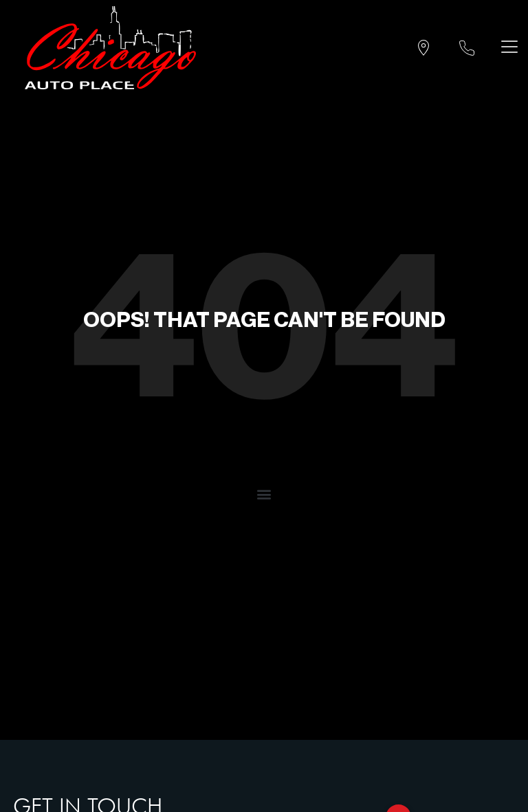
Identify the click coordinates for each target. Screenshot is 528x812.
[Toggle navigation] (506, 46)
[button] (264, 494)
